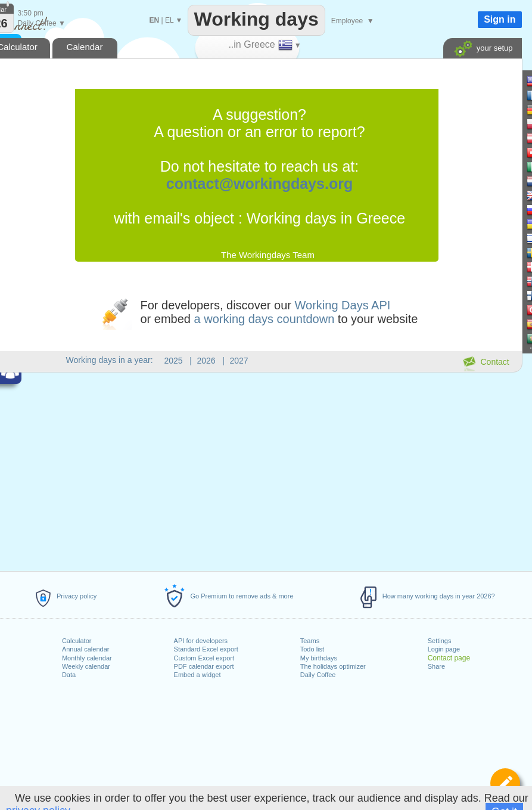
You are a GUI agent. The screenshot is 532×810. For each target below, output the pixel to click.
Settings (440, 641)
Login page (444, 649)
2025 (174, 361)
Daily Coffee (318, 675)
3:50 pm (31, 13)
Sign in (500, 19)
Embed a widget (197, 675)
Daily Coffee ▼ (42, 23)
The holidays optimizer (333, 666)
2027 (239, 361)
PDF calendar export (204, 666)
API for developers (201, 641)
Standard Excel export (206, 649)
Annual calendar (86, 649)
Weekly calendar (86, 666)
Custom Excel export (204, 658)
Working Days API (343, 305)
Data (69, 675)
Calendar (85, 47)
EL (169, 20)
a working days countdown (265, 319)
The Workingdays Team (268, 255)
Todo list (312, 649)
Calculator (77, 641)
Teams (310, 641)
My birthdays (319, 658)
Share (436, 666)
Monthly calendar (87, 658)
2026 (206, 361)
